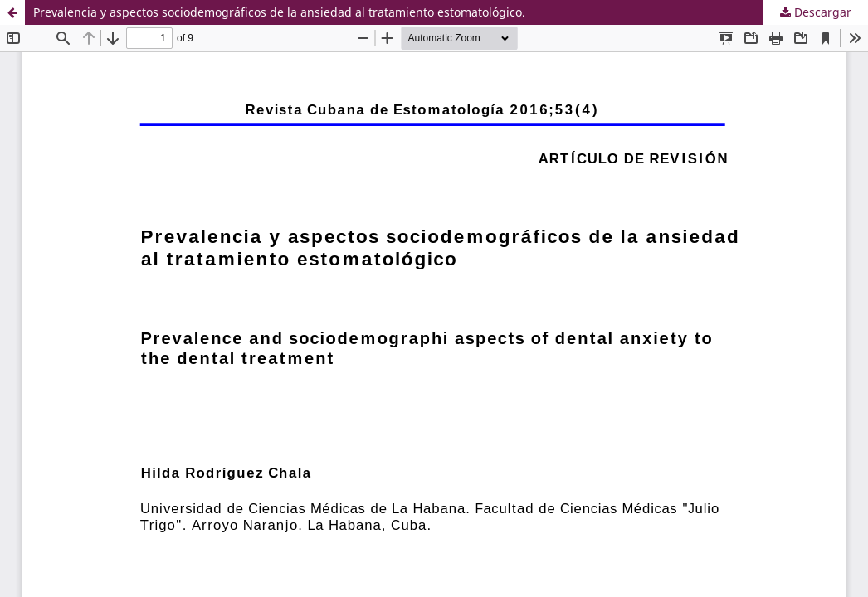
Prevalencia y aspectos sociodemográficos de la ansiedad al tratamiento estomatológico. (279, 12)
